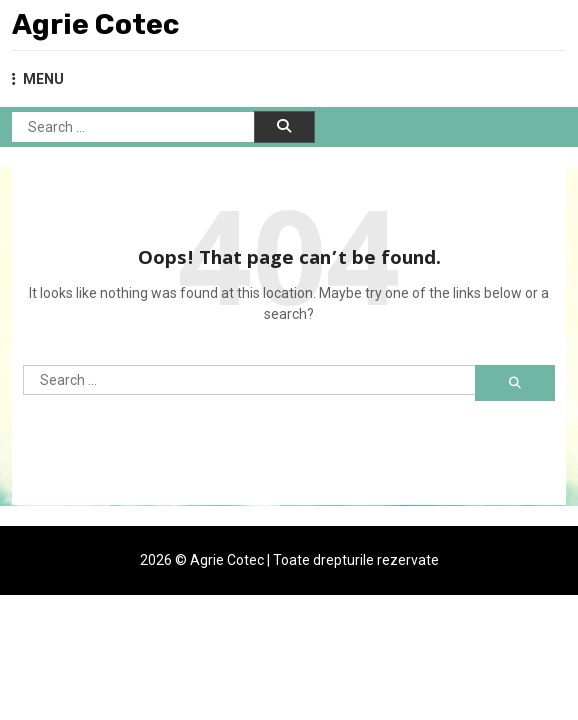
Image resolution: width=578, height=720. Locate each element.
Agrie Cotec (95, 24)
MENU (38, 79)
